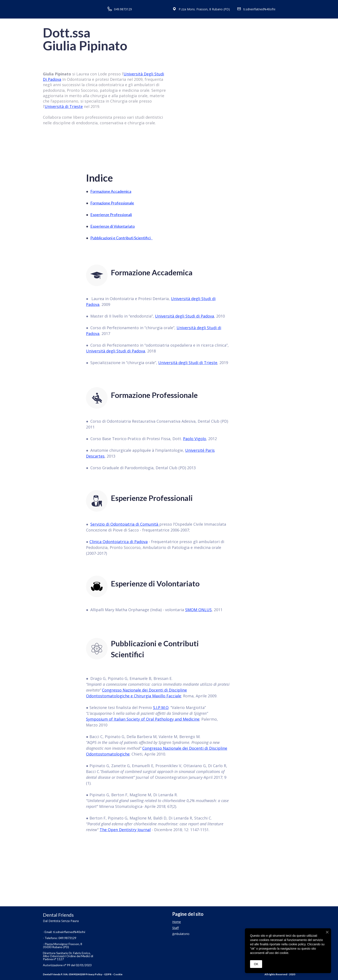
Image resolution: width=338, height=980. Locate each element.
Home (177, 922)
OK (256, 964)
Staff (175, 928)
